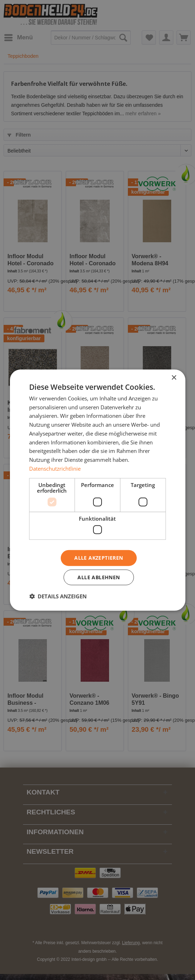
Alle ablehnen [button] (99, 577)
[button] (58, 596)
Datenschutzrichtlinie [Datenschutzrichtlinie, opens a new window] (55, 469)
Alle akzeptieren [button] (99, 558)
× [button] (174, 378)
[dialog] (97, 490)
